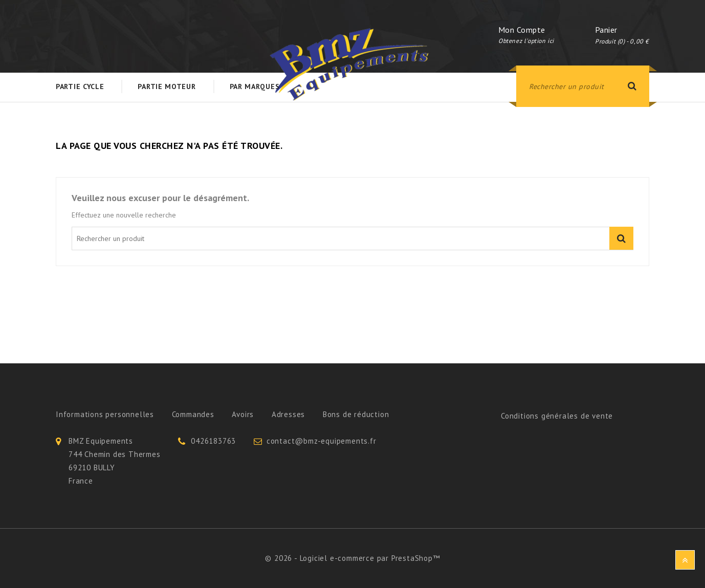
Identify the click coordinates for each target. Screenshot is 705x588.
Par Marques (255, 86)
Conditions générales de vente (557, 416)
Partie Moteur (167, 86)
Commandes (193, 414)
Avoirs (243, 414)
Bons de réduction (356, 414)
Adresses (288, 414)
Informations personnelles (105, 414)
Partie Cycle (80, 86)
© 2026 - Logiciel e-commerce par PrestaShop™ (352, 558)
